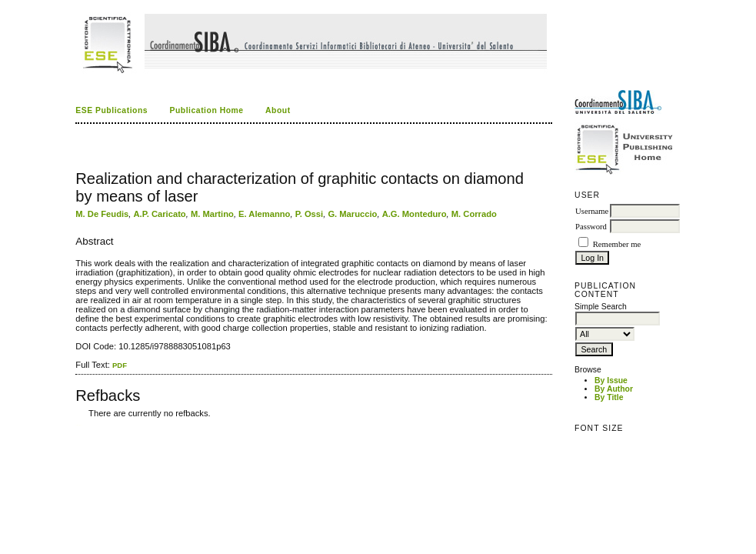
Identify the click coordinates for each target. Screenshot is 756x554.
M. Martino (212, 214)
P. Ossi (310, 214)
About (278, 110)
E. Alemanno (264, 214)
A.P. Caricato (160, 214)
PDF (120, 365)
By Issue (611, 380)
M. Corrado (474, 214)
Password (591, 227)
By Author (614, 389)
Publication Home (207, 110)
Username (592, 211)
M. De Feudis (102, 214)
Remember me (617, 244)
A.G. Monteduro (415, 214)
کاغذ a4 (77, 425)
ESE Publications (112, 110)
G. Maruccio (352, 214)
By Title (609, 397)
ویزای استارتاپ (80, 425)
